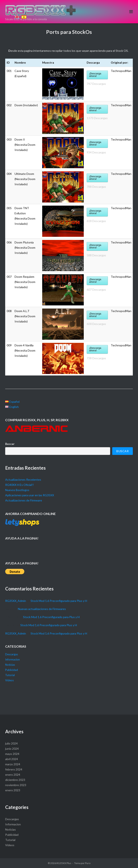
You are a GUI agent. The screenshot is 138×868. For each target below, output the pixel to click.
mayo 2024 (12, 754)
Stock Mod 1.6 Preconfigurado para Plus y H (59, 601)
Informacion (12, 659)
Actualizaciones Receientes (23, 480)
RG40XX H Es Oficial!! (20, 485)
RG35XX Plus (64, 863)
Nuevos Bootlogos (17, 490)
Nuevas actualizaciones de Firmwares (42, 609)
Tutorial (10, 675)
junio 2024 (12, 749)
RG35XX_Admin (16, 601)
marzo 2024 (13, 764)
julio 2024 (11, 743)
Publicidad (12, 670)
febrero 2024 (14, 769)
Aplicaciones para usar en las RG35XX (30, 495)
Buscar (10, 444)
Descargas (12, 654)
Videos (9, 680)
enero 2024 (13, 775)
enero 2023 (13, 790)
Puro (88, 863)
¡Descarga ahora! (95, 75)
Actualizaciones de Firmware (24, 500)
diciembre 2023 (15, 780)
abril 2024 (12, 759)
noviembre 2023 (16, 785)
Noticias (10, 665)
